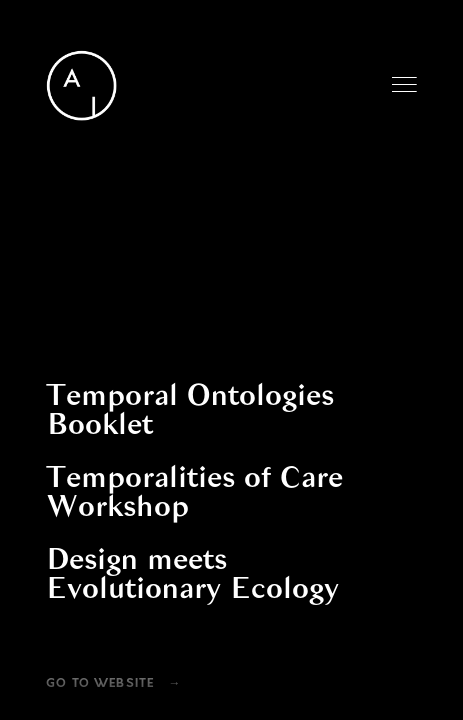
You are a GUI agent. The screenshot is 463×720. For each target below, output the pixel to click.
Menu (404, 84)
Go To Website (100, 684)
